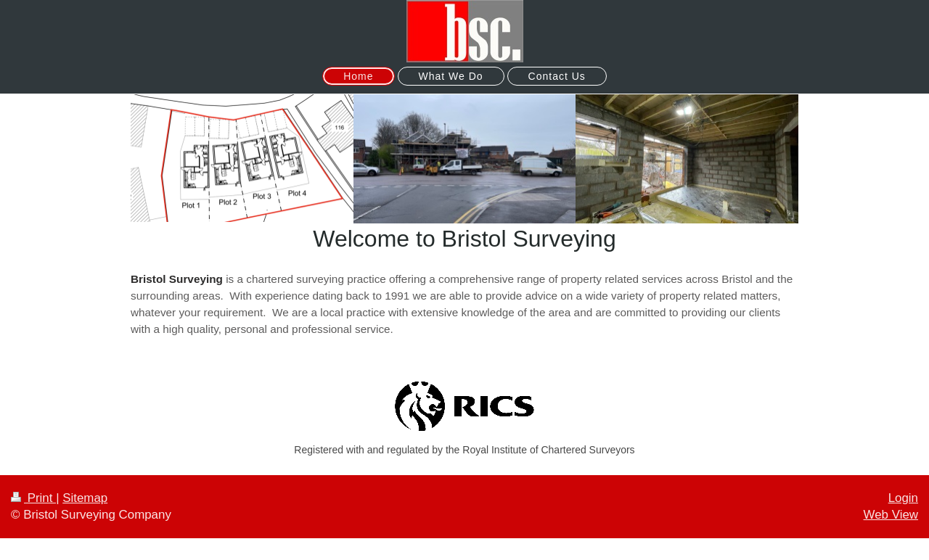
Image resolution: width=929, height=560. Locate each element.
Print (33, 498)
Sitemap (85, 498)
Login (903, 498)
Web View (891, 515)
